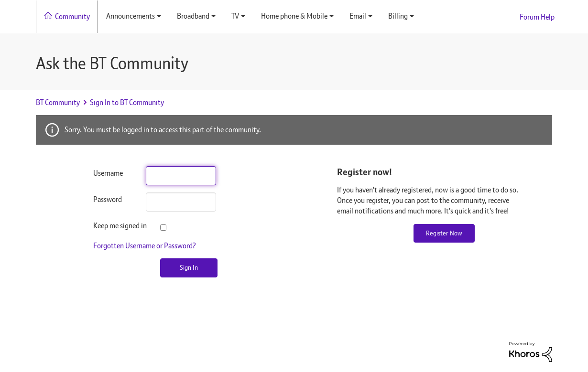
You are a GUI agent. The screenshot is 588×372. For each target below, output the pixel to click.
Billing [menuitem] (398, 16)
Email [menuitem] (358, 16)
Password (108, 199)
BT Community (58, 102)
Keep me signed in (112, 226)
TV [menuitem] (235, 16)
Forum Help (537, 17)
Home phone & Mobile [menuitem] (294, 16)
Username (108, 173)
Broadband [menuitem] (193, 16)
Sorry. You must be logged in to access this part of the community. (163, 130)
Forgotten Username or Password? (145, 246)
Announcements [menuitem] (131, 16)
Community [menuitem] (72, 16)
